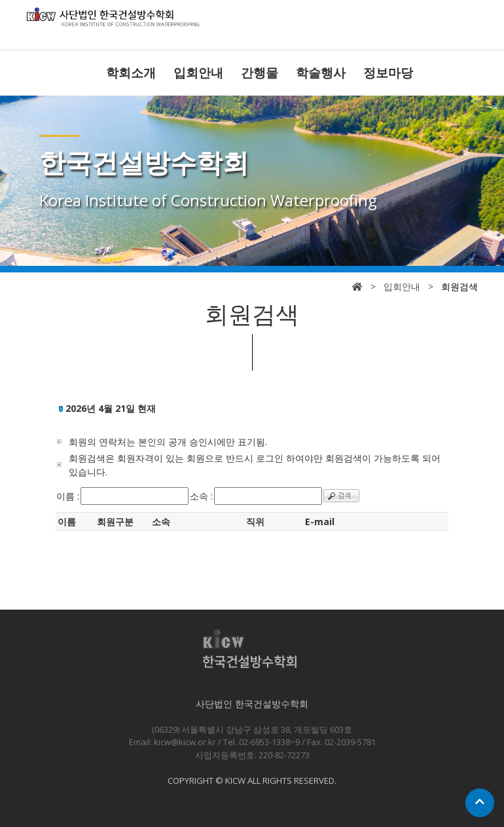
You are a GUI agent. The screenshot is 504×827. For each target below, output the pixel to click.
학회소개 (131, 73)
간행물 (260, 73)
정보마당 (388, 73)
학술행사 (321, 73)
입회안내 (198, 73)
